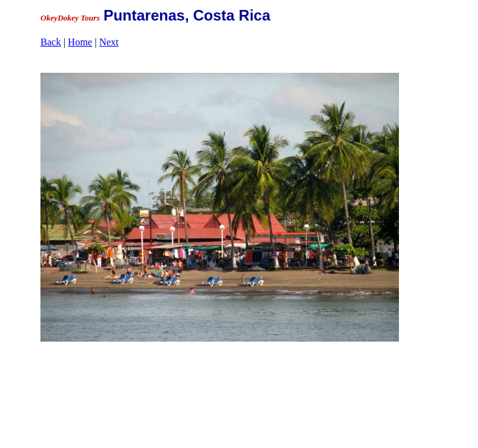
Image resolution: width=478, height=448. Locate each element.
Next (109, 42)
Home (80, 42)
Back (51, 42)
